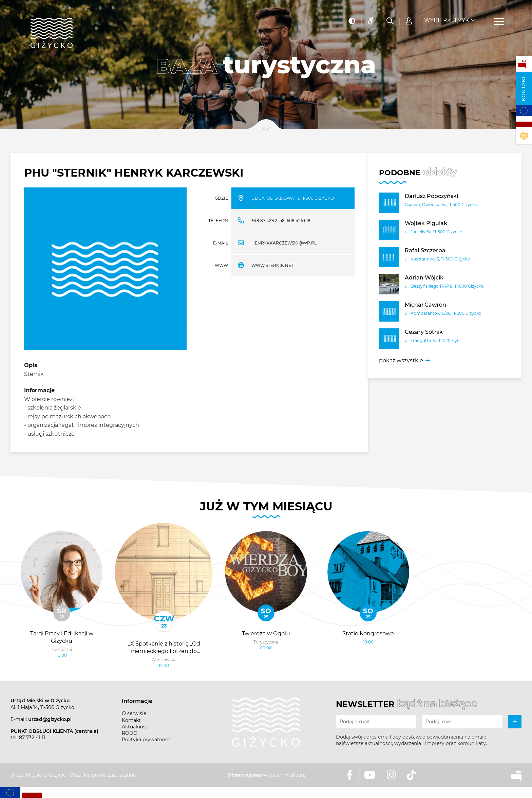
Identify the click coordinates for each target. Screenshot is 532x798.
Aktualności (136, 727)
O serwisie (134, 713)
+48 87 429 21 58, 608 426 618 (281, 221)
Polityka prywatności (147, 740)
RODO (130, 733)
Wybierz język (446, 17)
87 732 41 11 (32, 738)
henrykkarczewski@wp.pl (284, 243)
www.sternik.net (272, 265)
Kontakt (524, 88)
